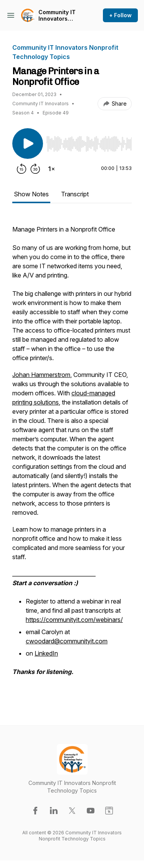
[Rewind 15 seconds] (22, 169)
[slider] (89, 144)
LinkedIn (46, 653)
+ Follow (120, 15)
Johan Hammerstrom (41, 375)
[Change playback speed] (51, 169)
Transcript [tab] (75, 194)
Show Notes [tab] (31, 194)
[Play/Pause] (28, 144)
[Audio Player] (89, 142)
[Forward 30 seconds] (35, 169)
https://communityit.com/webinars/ (74, 620)
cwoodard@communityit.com (67, 641)
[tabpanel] (72, 458)
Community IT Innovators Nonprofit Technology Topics (57, 15)
